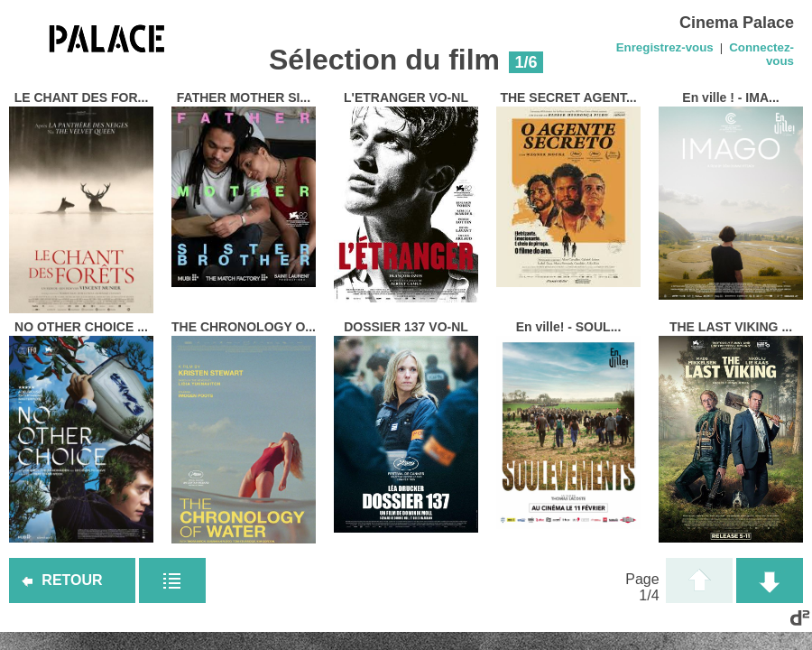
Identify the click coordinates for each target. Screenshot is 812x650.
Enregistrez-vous (665, 47)
